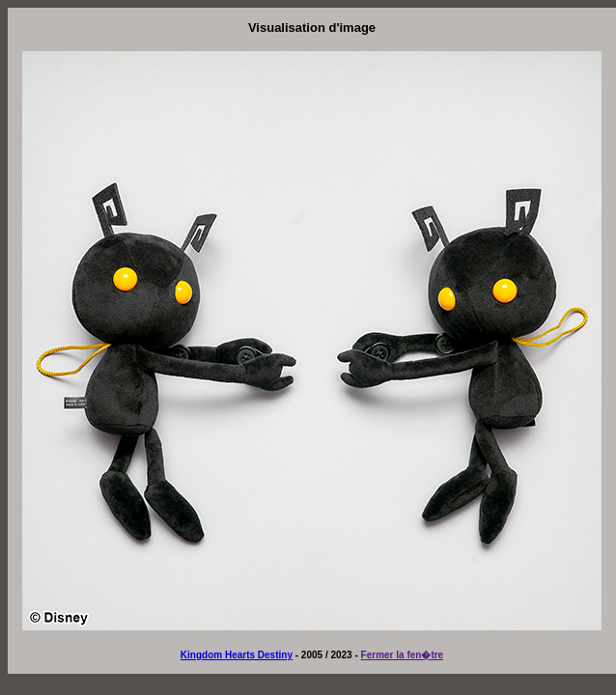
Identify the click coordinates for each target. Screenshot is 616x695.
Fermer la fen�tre (403, 655)
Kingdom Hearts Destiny (237, 655)
